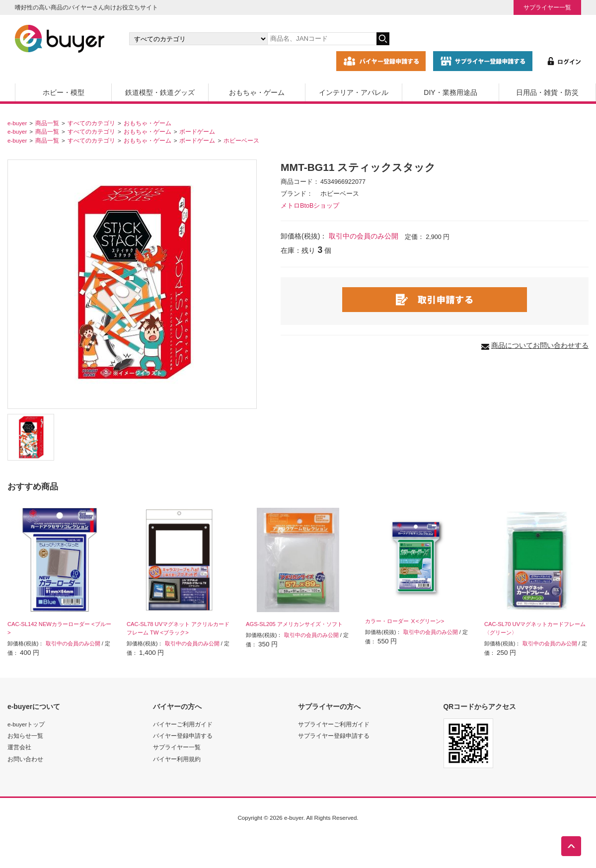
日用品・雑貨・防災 (547, 92)
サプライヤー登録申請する (334, 736)
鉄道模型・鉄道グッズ (160, 92)
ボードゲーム (197, 131)
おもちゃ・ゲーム (257, 92)
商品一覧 (47, 123)
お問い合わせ (25, 759)
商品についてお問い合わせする (540, 345)
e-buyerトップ (26, 724)
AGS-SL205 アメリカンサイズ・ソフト (294, 624)
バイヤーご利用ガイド (183, 724)
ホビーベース (241, 140)
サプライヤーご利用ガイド (334, 724)
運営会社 (19, 747)
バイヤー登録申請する (183, 736)
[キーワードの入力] (322, 39)
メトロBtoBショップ (310, 206)
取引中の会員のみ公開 (364, 236)
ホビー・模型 (64, 92)
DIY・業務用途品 (450, 92)
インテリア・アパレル (354, 92)
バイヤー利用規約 (177, 759)
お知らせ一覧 (25, 736)
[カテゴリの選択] (198, 39)
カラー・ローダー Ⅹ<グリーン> (405, 621)
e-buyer (17, 123)
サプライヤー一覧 (547, 7)
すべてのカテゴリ (91, 123)
